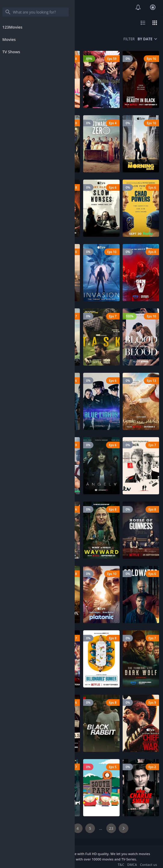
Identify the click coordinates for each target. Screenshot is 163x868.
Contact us (149, 865)
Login (153, 7)
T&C (121, 865)
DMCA (132, 865)
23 (111, 828)
